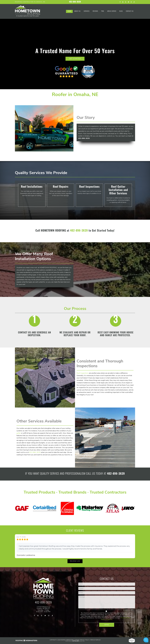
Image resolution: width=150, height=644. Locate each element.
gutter (19, 433)
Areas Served (112, 11)
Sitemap (77, 640)
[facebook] (120, 2)
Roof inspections (83, 373)
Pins (103, 11)
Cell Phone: (122, 632)
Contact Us (130, 11)
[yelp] (126, 2)
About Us (77, 11)
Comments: (122, 634)
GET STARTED (75, 59)
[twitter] (128, 2)
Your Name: (122, 629)
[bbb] (134, 2)
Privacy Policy (85, 640)
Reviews (95, 11)
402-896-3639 (75, 2)
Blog (121, 11)
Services (87, 11)
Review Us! (75, 561)
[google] (123, 2)
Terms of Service (106, 619)
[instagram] (131, 2)
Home (69, 11)
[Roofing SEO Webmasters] (26, 641)
